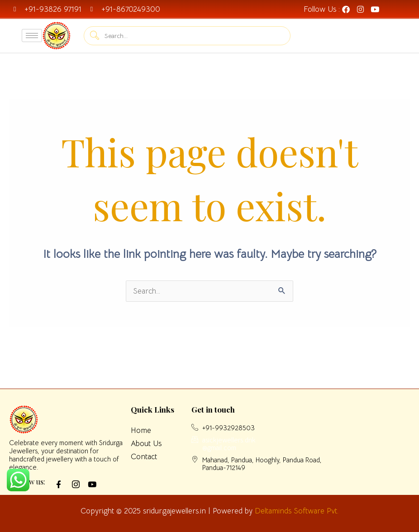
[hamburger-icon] (32, 36)
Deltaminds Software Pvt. (297, 511)
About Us (146, 444)
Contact (144, 457)
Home (141, 430)
